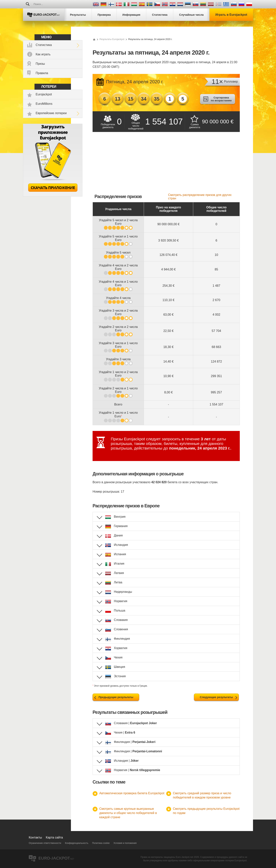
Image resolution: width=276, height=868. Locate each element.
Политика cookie (101, 843)
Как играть (43, 54)
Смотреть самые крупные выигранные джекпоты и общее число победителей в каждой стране (128, 813)
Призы (40, 64)
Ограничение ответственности (45, 843)
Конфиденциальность (77, 843)
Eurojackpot (44, 94)
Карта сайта (54, 837)
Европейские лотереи (51, 113)
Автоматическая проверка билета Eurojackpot (132, 793)
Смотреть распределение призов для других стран (200, 197)
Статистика (44, 45)
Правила (42, 73)
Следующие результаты (216, 697)
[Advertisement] (166, 165)
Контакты (35, 837)
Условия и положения (125, 843)
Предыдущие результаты (116, 697)
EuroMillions (44, 104)
